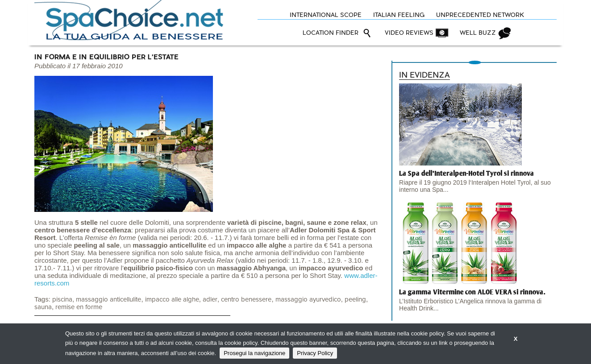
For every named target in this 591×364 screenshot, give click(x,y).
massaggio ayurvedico (308, 300)
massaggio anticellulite (108, 300)
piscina (62, 300)
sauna (43, 307)
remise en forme (79, 307)
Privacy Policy (315, 353)
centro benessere (246, 300)
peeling (355, 300)
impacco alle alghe (172, 300)
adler (210, 300)
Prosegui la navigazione (254, 353)
